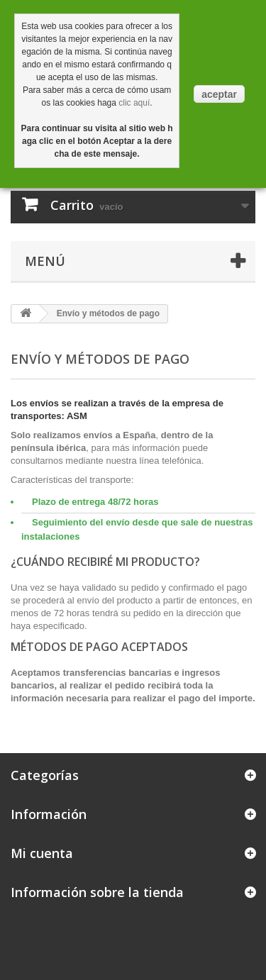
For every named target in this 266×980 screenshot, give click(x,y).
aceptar (219, 94)
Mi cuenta (42, 853)
